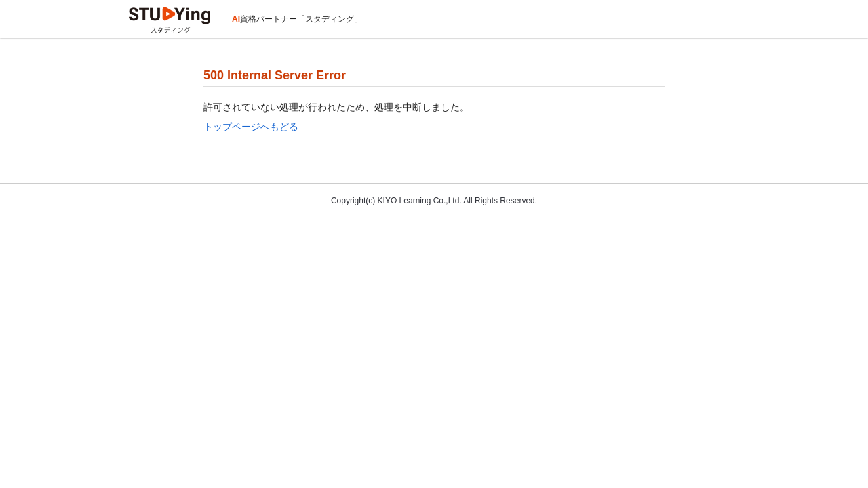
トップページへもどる (251, 127)
